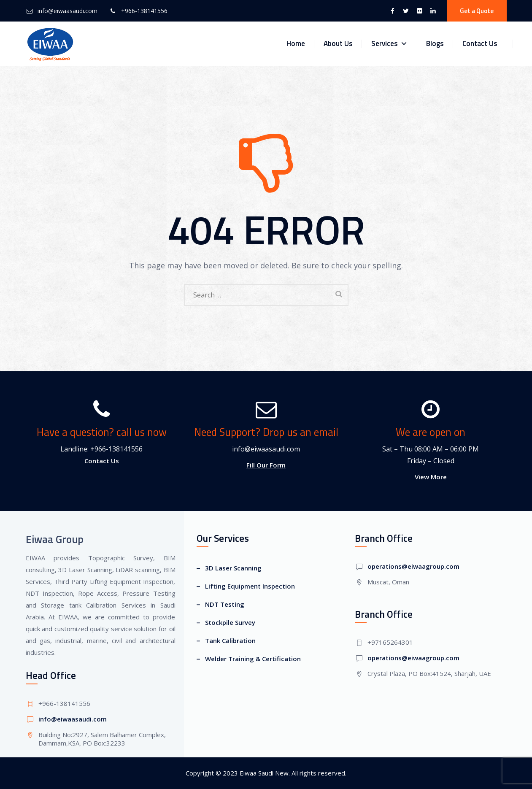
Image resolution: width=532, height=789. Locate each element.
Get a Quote (477, 11)
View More (431, 477)
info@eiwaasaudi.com (68, 11)
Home (296, 43)
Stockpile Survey (230, 622)
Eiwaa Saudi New (264, 773)
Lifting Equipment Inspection (250, 586)
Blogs (435, 43)
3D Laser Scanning (233, 568)
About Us (338, 43)
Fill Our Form (266, 465)
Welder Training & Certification (253, 659)
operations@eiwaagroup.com (413, 566)
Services (389, 44)
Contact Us (480, 43)
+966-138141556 (144, 11)
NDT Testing (225, 604)
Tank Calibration (230, 640)
